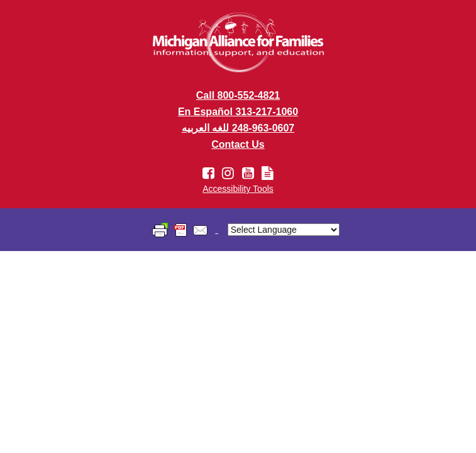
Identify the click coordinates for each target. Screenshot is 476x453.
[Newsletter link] (268, 173)
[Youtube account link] (250, 173)
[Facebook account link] (210, 173)
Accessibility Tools (238, 189)
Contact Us (238, 144)
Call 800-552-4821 (238, 95)
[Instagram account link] (230, 173)
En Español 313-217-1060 (238, 112)
